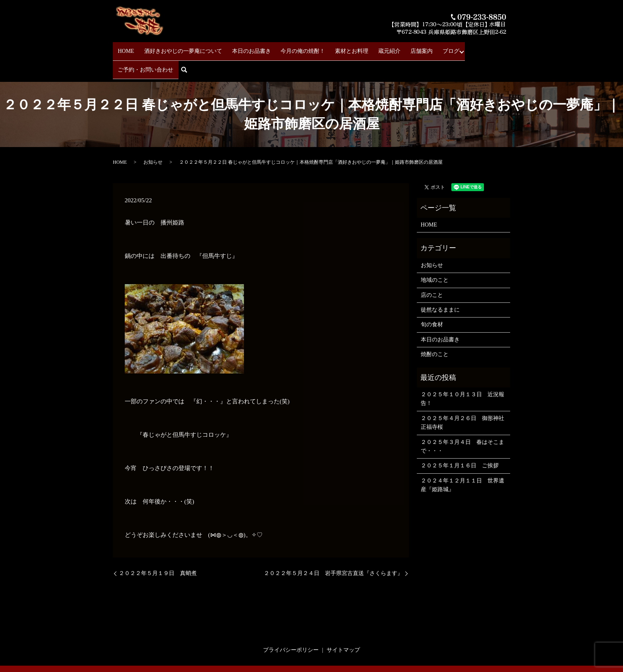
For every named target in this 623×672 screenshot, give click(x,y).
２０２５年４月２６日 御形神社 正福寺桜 (463, 398)
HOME (126, 48)
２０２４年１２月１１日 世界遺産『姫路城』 (462, 460)
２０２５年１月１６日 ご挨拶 (460, 441)
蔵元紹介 (368, 48)
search (506, 48)
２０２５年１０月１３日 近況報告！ (462, 374)
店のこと (432, 270)
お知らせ (153, 137)
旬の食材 (432, 300)
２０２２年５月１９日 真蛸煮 (158, 549)
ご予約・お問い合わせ (465, 48)
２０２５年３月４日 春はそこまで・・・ (462, 421)
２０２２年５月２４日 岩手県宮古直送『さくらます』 (333, 549)
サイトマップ (343, 625)
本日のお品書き (243, 48)
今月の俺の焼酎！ (290, 48)
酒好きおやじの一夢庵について (179, 48)
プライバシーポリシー (291, 625)
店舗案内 (396, 48)
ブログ (421, 48)
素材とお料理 (335, 48)
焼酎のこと (435, 330)
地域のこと (435, 255)
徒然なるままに (440, 285)
